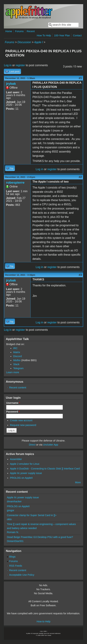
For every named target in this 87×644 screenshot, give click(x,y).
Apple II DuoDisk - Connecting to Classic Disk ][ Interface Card (45, 469)
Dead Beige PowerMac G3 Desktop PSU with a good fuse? (40, 537)
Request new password (23, 425)
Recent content (18, 388)
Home (9, 31)
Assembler (16, 459)
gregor (11, 510)
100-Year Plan (62, 35)
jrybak (11, 84)
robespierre (15, 182)
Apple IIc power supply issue (26, 473)
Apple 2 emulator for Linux (25, 464)
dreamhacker (14, 501)
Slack (16, 364)
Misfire (17, 360)
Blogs (12, 557)
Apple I (39, 42)
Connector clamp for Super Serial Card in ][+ (32, 515)
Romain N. (13, 532)
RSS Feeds (16, 566)
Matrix (17, 352)
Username (13, 403)
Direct (32, 445)
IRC (15, 348)
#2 (80, 177)
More (78, 482)
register (20, 65)
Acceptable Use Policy (22, 575)
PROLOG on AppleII (21, 478)
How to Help (43, 621)
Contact (77, 35)
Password (13, 412)
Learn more (13, 372)
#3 (80, 275)
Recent (31, 31)
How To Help (44, 35)
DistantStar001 (15, 541)
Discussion (24, 42)
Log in (8, 65)
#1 (80, 78)
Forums (19, 31)
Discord (17, 356)
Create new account (21, 420)
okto (9, 519)
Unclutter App (51, 445)
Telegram (18, 368)
